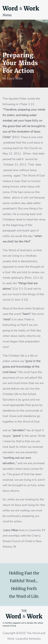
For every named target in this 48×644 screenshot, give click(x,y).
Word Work (21, 8)
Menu (7, 15)
